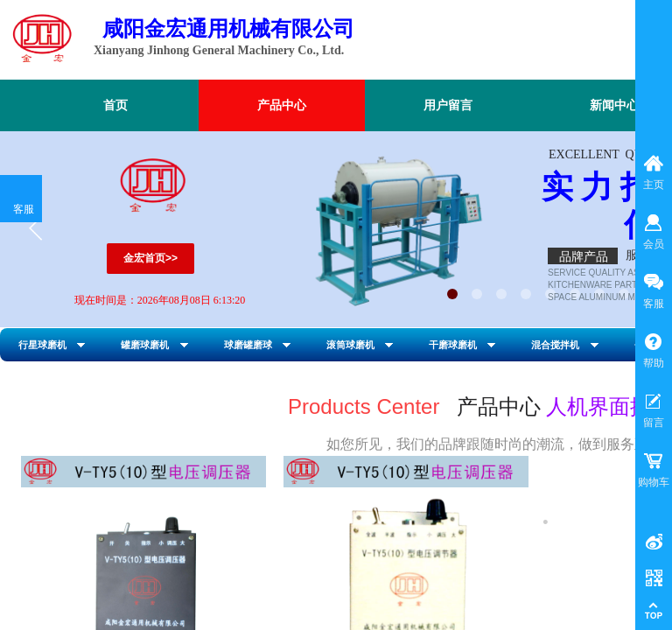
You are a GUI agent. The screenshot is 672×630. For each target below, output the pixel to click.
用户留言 (448, 105)
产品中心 (282, 105)
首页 (115, 105)
